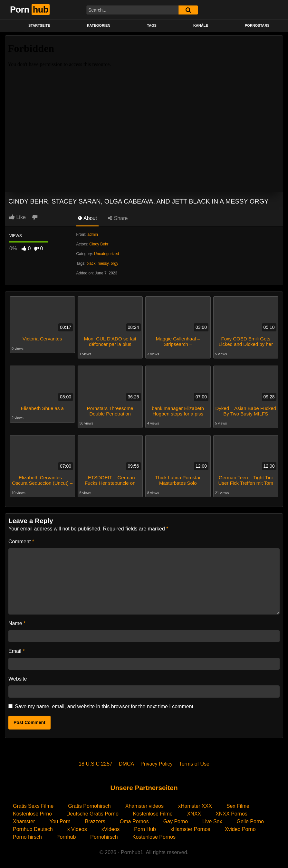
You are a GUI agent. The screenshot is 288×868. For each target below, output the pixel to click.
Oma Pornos (134, 820)
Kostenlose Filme (153, 813)
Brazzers (95, 820)
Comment (21, 541)
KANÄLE (201, 25)
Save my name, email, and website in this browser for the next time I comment (104, 706)
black (91, 263)
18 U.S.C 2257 (96, 763)
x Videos (77, 828)
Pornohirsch (104, 836)
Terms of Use (194, 763)
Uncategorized (106, 254)
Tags (152, 25)
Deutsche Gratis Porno (92, 813)
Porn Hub (145, 828)
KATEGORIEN (99, 25)
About (87, 218)
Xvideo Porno (240, 828)
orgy (115, 263)
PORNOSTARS (257, 25)
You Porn (60, 820)
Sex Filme (238, 805)
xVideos (111, 828)
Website (18, 678)
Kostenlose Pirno (32, 813)
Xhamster (24, 820)
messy (103, 263)
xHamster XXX (195, 805)
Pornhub (66, 836)
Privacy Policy (157, 763)
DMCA (126, 763)
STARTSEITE (39, 25)
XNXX (194, 813)
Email (17, 650)
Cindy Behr (99, 244)
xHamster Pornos (190, 828)
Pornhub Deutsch (33, 828)
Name (17, 622)
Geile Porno (250, 820)
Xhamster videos (144, 805)
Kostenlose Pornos (154, 836)
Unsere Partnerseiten (144, 787)
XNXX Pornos (231, 813)
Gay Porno (176, 820)
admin (93, 234)
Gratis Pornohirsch (89, 805)
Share (118, 218)
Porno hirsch (27, 836)
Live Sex (212, 820)
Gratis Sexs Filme (33, 805)
